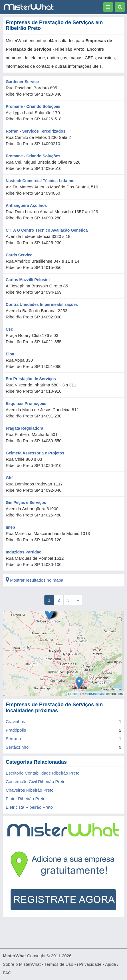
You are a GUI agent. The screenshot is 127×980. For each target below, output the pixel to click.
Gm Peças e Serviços (26, 503)
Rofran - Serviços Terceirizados (36, 131)
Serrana (13, 739)
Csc (9, 329)
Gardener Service (22, 82)
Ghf (9, 478)
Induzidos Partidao (24, 552)
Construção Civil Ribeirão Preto (36, 782)
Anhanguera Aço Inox (26, 205)
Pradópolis (16, 730)
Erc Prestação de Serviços (31, 379)
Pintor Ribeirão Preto (26, 799)
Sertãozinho (17, 747)
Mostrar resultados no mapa (35, 580)
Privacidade (90, 964)
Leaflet (73, 694)
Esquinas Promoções (26, 403)
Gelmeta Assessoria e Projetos (35, 453)
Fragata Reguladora (24, 428)
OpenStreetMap (94, 694)
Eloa (10, 354)
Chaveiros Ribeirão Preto (30, 790)
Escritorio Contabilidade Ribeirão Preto (43, 773)
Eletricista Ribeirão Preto (29, 807)
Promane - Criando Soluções (33, 106)
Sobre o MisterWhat (22, 964)
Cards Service (19, 255)
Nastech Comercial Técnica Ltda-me (40, 181)
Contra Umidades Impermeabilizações (42, 304)
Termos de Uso (59, 964)
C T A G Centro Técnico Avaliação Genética (47, 230)
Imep (10, 527)
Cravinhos (15, 721)
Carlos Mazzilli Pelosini (28, 280)
